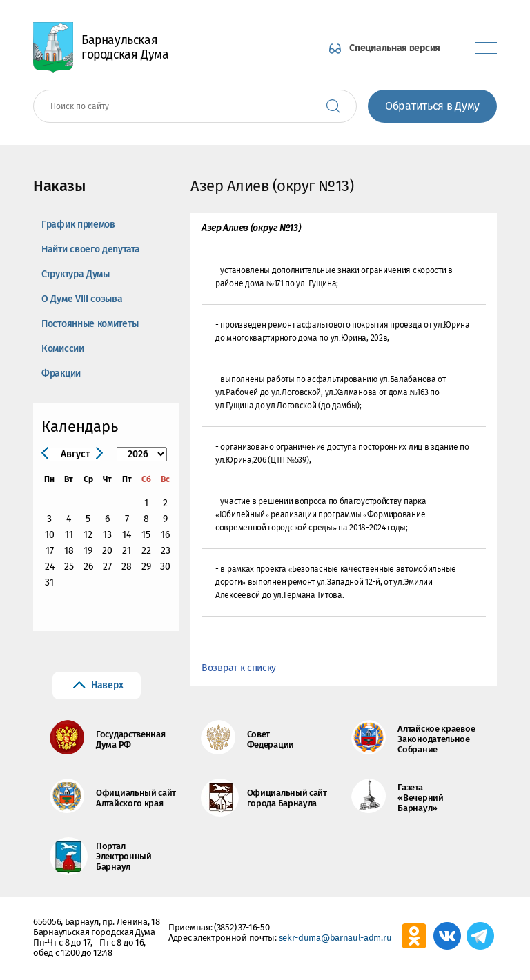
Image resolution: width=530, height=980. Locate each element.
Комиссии (63, 349)
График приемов (78, 224)
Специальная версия (395, 48)
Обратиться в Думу (432, 106)
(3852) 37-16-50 (242, 927)
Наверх (107, 685)
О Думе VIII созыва (82, 299)
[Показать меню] (486, 48)
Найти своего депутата (91, 249)
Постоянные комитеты (90, 324)
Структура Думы (76, 274)
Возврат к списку (239, 668)
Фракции (61, 373)
